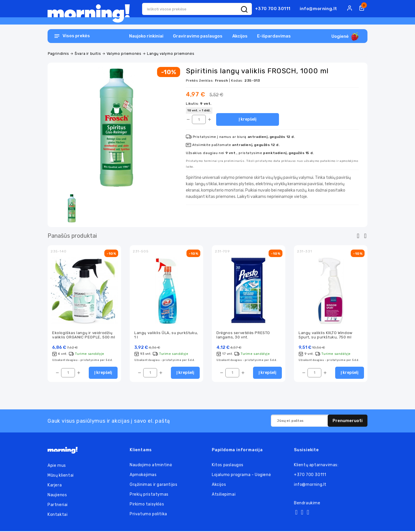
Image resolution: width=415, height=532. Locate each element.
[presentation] (358, 236)
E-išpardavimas (274, 36)
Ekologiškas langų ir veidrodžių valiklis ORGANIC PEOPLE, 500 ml (84, 335)
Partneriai (58, 506)
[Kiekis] (199, 119)
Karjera (55, 486)
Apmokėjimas (143, 476)
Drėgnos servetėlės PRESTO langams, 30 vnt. (243, 335)
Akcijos (240, 36)
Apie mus (57, 466)
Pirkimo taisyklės (147, 505)
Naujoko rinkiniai (146, 36)
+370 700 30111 (273, 9)
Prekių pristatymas (149, 495)
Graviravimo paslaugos (198, 36)
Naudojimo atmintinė (151, 466)
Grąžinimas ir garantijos (153, 485)
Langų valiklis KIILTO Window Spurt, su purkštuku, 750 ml (326, 335)
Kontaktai (57, 515)
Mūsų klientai (61, 476)
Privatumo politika (148, 515)
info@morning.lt (318, 9)
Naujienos (57, 496)
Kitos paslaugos (228, 466)
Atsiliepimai (224, 495)
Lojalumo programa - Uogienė (241, 476)
